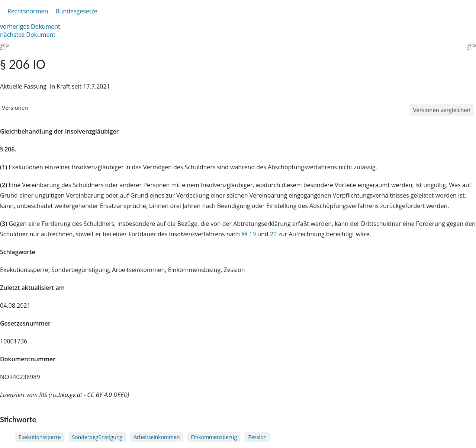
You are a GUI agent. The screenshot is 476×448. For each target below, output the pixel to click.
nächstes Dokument (28, 35)
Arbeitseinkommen (157, 437)
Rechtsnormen (28, 11)
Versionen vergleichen (442, 110)
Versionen (15, 108)
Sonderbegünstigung (97, 437)
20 (273, 234)
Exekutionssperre (40, 437)
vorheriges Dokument (30, 26)
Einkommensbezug (214, 437)
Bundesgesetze (76, 11)
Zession (257, 437)
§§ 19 (249, 234)
